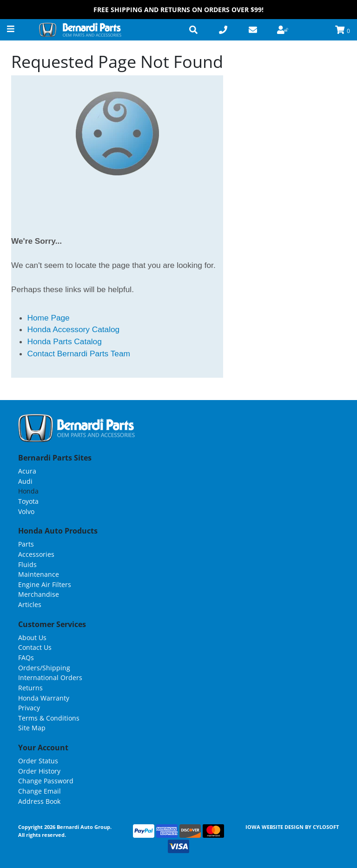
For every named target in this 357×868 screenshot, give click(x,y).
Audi (25, 481)
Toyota (28, 501)
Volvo (26, 511)
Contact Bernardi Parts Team (79, 354)
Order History (39, 771)
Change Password (46, 781)
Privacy (29, 708)
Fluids (27, 564)
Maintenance (39, 574)
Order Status (38, 761)
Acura (27, 471)
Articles (30, 604)
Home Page (49, 318)
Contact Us (35, 647)
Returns (30, 688)
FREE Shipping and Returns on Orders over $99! (178, 10)
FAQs (26, 658)
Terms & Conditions (49, 718)
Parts (26, 544)
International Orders (50, 678)
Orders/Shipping (44, 668)
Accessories (36, 554)
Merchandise (39, 594)
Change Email (40, 791)
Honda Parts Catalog (65, 341)
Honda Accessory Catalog (74, 329)
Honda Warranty (44, 698)
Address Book (39, 801)
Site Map (32, 728)
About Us (32, 638)
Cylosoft (326, 827)
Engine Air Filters (45, 584)
